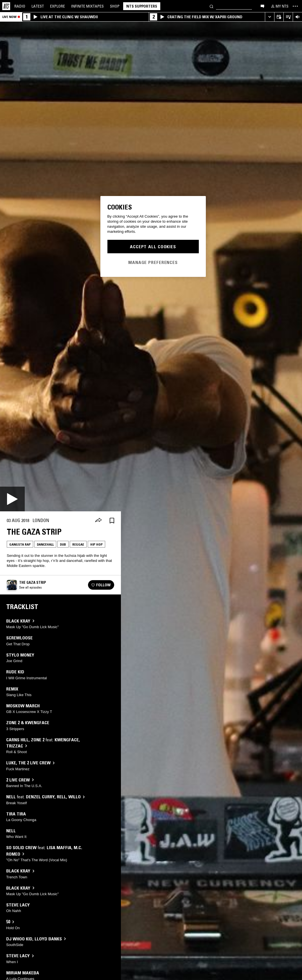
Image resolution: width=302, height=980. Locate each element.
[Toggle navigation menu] (295, 6)
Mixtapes (87, 6)
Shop (115, 6)
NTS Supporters (142, 6)
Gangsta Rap (20, 544)
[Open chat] (262, 6)
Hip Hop (96, 544)
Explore (58, 6)
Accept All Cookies (153, 247)
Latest (38, 6)
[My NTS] (279, 6)
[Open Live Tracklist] (288, 17)
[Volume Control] (297, 17)
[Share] (98, 521)
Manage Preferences (153, 262)
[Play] (12, 499)
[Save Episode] (112, 520)
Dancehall (45, 544)
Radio (20, 6)
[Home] (6, 6)
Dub (63, 544)
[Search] (211, 6)
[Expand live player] (270, 17)
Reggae (78, 544)
